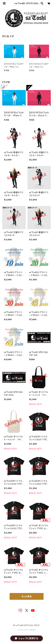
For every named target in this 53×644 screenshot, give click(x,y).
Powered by (26, 630)
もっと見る (27, 596)
